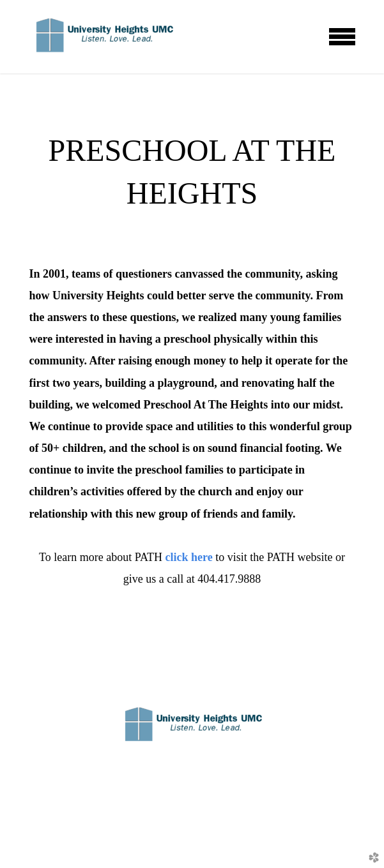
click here (191, 557)
